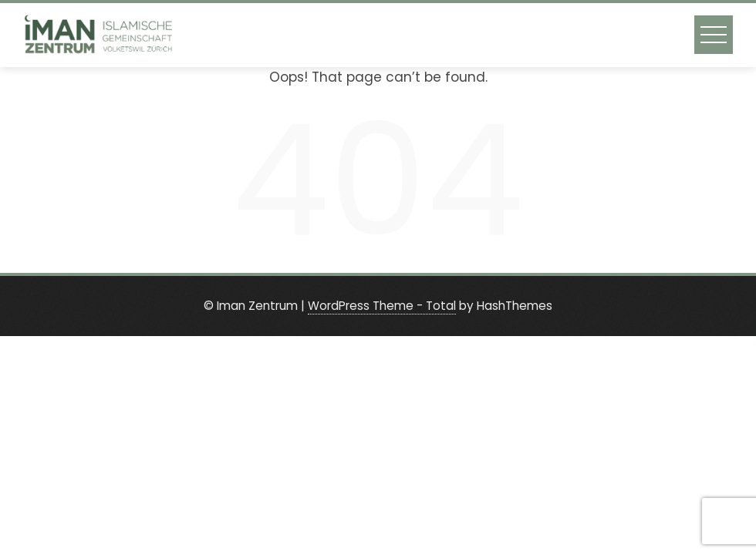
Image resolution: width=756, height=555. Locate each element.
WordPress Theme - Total (382, 306)
